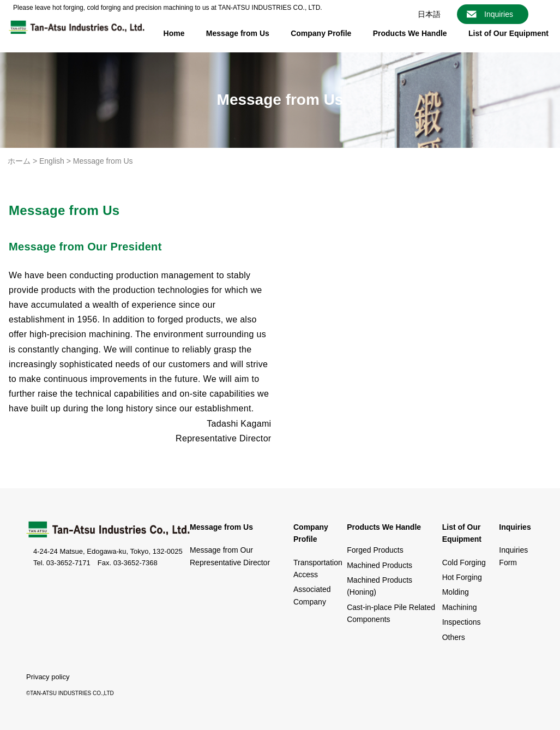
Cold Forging (464, 563)
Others (454, 637)
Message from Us (238, 33)
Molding (456, 592)
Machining (460, 607)
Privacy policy (48, 677)
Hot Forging (462, 577)
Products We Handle (410, 33)
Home (174, 33)
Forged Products (375, 550)
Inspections (462, 622)
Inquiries (499, 14)
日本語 (429, 14)
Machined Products (380, 565)
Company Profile (321, 33)
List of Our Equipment (508, 33)
